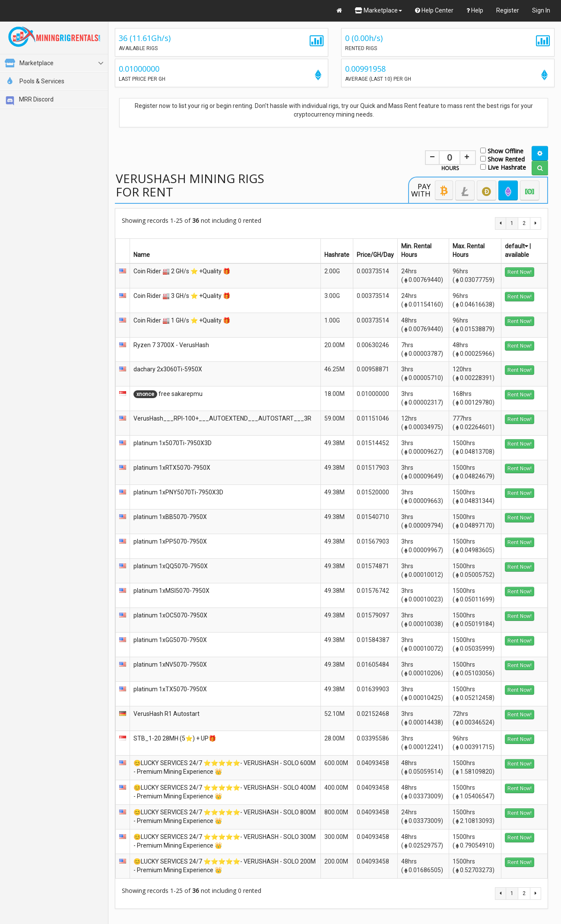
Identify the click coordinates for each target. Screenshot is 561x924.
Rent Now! (520, 272)
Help (475, 10)
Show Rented (502, 159)
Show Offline (502, 150)
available (517, 255)
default (517, 246)
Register (508, 10)
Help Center (434, 10)
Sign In (541, 10)
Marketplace (379, 10)
